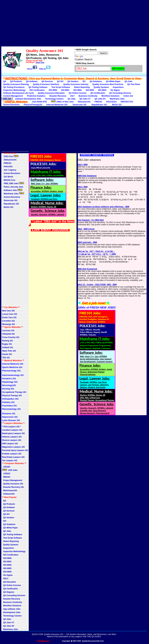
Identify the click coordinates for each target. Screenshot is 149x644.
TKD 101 (6, 358)
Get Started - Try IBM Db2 (91, 220)
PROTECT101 (127, 102)
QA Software (32, 81)
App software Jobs (11, 609)
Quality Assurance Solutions (46, 84)
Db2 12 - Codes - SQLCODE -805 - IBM (97, 285)
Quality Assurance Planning (16, 84)
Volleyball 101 (8, 334)
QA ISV (60, 81)
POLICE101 (111, 102)
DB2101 (6, 477)
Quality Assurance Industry (76, 84)
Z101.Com (10, 156)
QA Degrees (8, 592)
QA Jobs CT (85, 99)
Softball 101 (8, 347)
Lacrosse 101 (8, 331)
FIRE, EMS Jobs (13, 183)
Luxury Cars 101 (10, 314)
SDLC (5, 579)
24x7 (72, 96)
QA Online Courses (78, 93)
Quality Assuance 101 (13, 484)
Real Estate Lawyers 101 (13, 457)
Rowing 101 (8, 341)
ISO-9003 (90, 90)
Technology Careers (54, 99)
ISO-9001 (65, 90)
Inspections (118, 87)
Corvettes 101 (8, 321)
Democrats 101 (79, 105)
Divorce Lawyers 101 (12, 440)
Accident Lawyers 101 (12, 430)
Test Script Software (61, 87)
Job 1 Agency (9, 170)
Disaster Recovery (58, 96)
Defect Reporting (82, 87)
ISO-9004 (102, 90)
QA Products (16, 81)
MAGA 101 (116, 105)
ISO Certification (37, 90)
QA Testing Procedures (14, 87)
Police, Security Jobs (13, 187)
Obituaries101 (84, 102)
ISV (84, 81)
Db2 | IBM (83, 165)
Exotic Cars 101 (9, 317)
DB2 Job (7, 99)
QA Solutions (96, 81)
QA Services (47, 81)
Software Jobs (12, 190)
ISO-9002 (78, 90)
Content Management (13, 96)
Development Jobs (11, 612)
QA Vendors (73, 81)
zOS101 (6, 467)
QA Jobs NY (100, 99)
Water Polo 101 (9, 351)
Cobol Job (128, 96)
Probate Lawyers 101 (12, 454)
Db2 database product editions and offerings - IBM (104, 207)
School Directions (11, 105)
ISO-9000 (53, 90)
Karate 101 (7, 354)
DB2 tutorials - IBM (87, 242)
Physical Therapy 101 (12, 396)
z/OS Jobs (10, 470)
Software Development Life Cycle (18, 93)
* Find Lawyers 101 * (11, 427)
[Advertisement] (74, 24)
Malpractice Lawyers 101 (13, 447)
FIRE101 (98, 102)
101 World (8, 177)
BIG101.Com (9, 180)
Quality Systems (101, 87)
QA (5, 81)
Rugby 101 (7, 344)
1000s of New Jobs (62, 102)
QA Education (9, 582)
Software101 (8, 494)
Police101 (7, 167)
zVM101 (6, 474)
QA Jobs (128, 81)
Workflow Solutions (110, 96)
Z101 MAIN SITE (39, 102)
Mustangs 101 (8, 324)
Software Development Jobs (28, 99)
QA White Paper (113, 81)
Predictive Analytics (36, 96)
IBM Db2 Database (87, 176)
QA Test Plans (134, 84)
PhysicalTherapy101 (33, 105)
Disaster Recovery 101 (13, 487)
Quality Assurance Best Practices (108, 84)
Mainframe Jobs (117, 99)
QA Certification (98, 93)
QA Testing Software (38, 87)
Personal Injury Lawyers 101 (15, 450)
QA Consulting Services (120, 93)
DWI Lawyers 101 (10, 444)
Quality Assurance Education (51, 93)
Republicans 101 (99, 105)
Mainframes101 (10, 490)
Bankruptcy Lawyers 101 (13, 433)
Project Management (12, 480)
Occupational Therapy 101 (14, 392)
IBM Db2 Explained (87, 269)
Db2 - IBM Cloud (86, 229)
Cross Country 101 (11, 337)
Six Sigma (115, 90)
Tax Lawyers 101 (10, 461)
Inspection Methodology (14, 90)
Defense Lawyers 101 (12, 437)
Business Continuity (88, 96)
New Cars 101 (8, 311)
